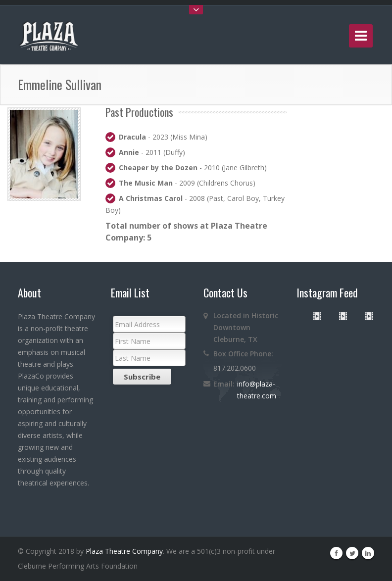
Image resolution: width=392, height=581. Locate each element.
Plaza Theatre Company (124, 551)
